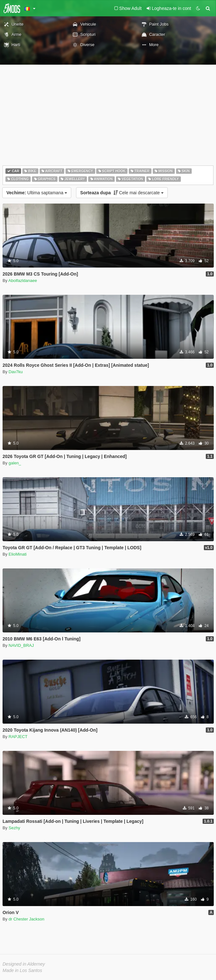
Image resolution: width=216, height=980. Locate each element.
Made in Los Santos (22, 970)
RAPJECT (18, 737)
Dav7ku (16, 372)
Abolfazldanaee (23, 281)
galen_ (15, 463)
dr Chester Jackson (27, 919)
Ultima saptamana (37, 193)
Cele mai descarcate (122, 193)
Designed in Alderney (24, 964)
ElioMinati (18, 554)
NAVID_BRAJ (21, 645)
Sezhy (14, 828)
